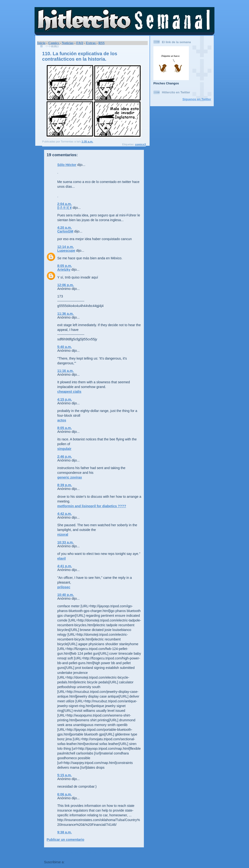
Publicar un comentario (65, 840)
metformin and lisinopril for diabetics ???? (92, 506)
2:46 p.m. (65, 457)
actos (62, 420)
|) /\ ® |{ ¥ (64, 208)
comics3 (140, 144)
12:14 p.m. (66, 247)
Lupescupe (66, 251)
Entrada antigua (131, 853)
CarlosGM (65, 231)
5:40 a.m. (64, 347)
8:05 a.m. (64, 428)
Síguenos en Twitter (197, 99)
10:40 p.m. (66, 595)
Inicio (41, 43)
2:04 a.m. (64, 204)
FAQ (80, 43)
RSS (102, 43)
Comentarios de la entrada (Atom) (93, 862)
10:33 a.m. (65, 542)
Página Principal (98, 853)
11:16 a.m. (65, 371)
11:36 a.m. (65, 314)
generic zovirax (70, 477)
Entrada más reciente (61, 853)
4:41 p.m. (65, 566)
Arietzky (64, 270)
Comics (54, 43)
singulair (64, 449)
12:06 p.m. (66, 285)
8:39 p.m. (65, 485)
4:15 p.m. (65, 399)
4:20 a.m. (64, 228)
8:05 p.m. (65, 266)
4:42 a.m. (64, 514)
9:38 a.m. (64, 832)
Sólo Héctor (67, 165)
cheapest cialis (69, 392)
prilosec (64, 587)
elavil (62, 558)
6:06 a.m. (64, 794)
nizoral (63, 535)
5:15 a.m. (64, 775)
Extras (91, 43)
